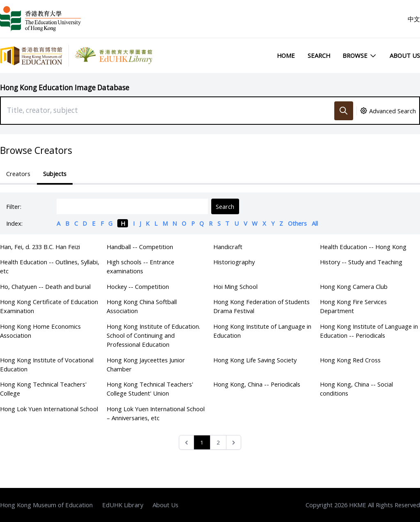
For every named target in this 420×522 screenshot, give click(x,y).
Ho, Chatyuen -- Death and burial (45, 286)
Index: (14, 223)
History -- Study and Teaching (361, 262)
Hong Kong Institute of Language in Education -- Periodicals (369, 331)
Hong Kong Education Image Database (65, 88)
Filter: (14, 206)
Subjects (55, 174)
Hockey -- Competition (138, 286)
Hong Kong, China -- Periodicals (257, 384)
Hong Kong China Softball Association (142, 306)
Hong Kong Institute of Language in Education (262, 331)
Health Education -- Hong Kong (363, 247)
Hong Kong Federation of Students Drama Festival (261, 306)
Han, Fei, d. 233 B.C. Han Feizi (40, 247)
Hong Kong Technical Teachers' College (43, 389)
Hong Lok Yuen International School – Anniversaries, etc (156, 413)
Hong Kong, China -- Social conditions (356, 389)
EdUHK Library (123, 505)
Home (286, 55)
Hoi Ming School (235, 286)
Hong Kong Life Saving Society (255, 360)
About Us (405, 55)
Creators (18, 174)
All (315, 223)
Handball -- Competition (140, 247)
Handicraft (228, 247)
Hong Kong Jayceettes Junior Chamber (146, 364)
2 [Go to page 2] (218, 442)
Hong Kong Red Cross (350, 360)
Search (319, 55)
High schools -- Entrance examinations (140, 266)
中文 (414, 19)
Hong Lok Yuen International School (49, 409)
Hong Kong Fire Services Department (353, 306)
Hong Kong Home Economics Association (40, 331)
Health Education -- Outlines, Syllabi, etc (50, 266)
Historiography (234, 262)
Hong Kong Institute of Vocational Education (47, 364)
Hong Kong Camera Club (354, 286)
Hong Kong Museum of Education (46, 505)
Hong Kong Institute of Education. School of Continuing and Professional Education (153, 335)
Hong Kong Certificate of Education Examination (49, 306)
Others (297, 223)
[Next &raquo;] (234, 443)
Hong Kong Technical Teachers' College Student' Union (150, 389)
